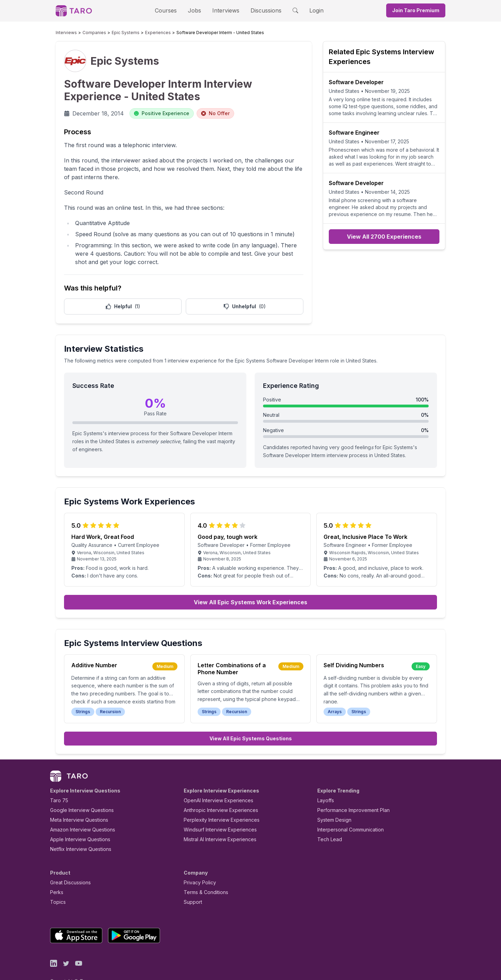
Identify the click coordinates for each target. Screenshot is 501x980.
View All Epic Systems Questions (251, 722)
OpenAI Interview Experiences (214, 784)
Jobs (197, 10)
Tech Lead (327, 823)
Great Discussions (68, 866)
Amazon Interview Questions (79, 814)
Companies (88, 33)
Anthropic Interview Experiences (216, 794)
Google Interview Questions (78, 794)
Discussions (261, 10)
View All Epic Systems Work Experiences (250, 586)
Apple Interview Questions (76, 823)
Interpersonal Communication (347, 814)
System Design (332, 804)
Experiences (140, 33)
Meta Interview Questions (75, 804)
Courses (172, 10)
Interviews (225, 10)
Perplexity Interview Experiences (216, 804)
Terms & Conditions (204, 876)
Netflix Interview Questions (77, 833)
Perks (55, 876)
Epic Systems (114, 33)
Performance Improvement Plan (348, 794)
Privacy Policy (198, 866)
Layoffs (325, 784)
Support (191, 886)
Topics (57, 886)
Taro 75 (58, 784)
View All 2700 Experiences (384, 237)
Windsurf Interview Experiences (215, 814)
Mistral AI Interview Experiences (216, 823)
